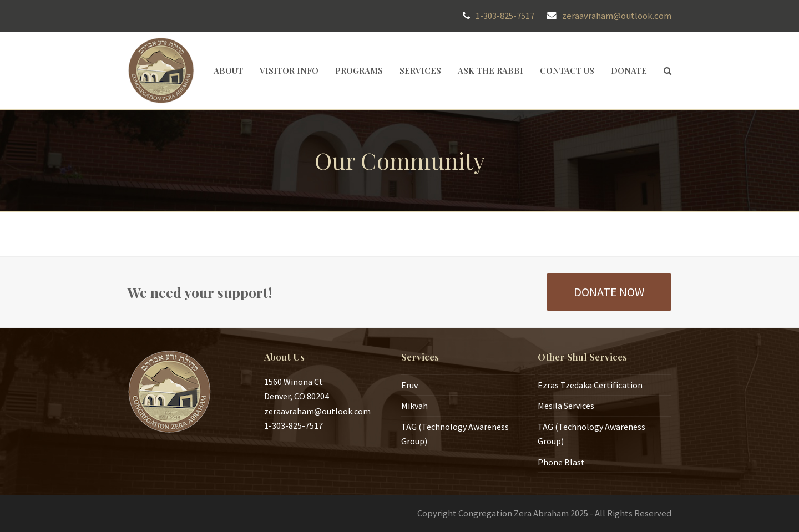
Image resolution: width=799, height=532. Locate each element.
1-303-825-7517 (505, 16)
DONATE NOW (609, 292)
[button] (667, 70)
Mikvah (414, 406)
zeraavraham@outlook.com (617, 16)
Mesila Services (566, 406)
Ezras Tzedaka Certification (590, 385)
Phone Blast (561, 462)
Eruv (409, 385)
